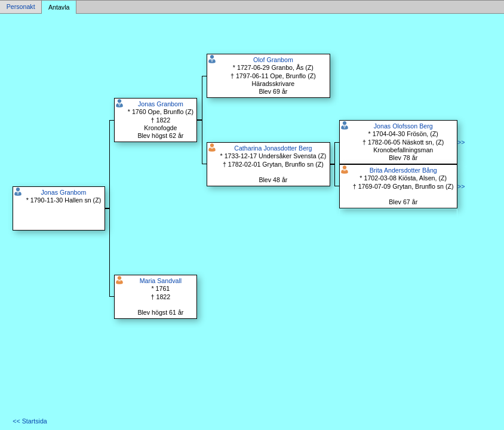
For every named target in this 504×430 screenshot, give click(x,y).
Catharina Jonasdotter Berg (273, 148)
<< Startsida (30, 421)
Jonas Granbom (64, 192)
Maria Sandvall (161, 281)
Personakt (21, 7)
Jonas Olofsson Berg (403, 126)
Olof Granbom (273, 60)
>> (461, 142)
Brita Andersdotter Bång (403, 170)
